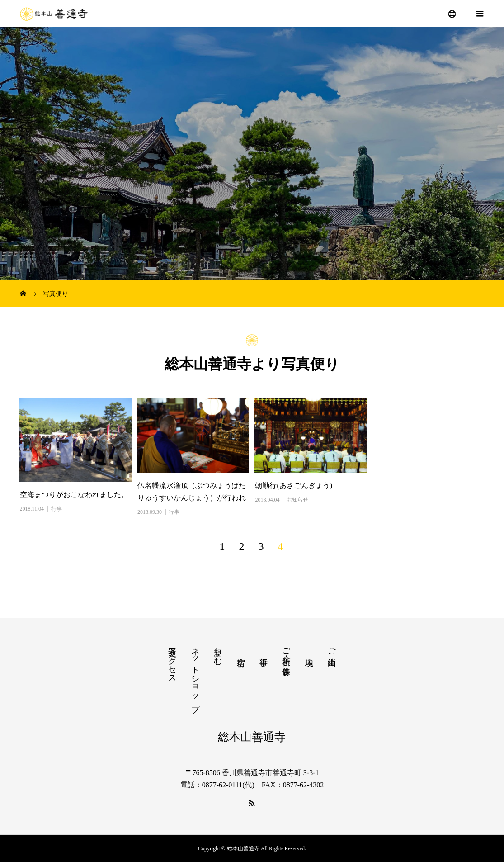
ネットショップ (195, 675)
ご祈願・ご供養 (286, 652)
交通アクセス (172, 661)
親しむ (218, 651)
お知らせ (297, 500)
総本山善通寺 (252, 737)
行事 (57, 509)
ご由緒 (332, 647)
